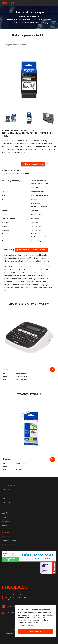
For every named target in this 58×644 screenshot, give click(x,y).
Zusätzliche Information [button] (28, 626)
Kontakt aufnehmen (10, 545)
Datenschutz (7, 490)
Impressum (6, 494)
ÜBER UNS (6, 509)
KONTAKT (6, 533)
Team (4, 517)
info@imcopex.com (14, 606)
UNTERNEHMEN (8, 486)
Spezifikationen (23, 250)
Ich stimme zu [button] (35, 631)
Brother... (7, 369)
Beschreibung (8, 250)
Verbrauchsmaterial (39, 181)
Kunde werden (8, 537)
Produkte (36, 17)
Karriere (5, 526)
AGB (4, 498)
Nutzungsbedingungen (11, 502)
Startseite (24, 17)
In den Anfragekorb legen (33, 164)
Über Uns (5, 513)
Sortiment (6, 522)
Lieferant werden (9, 541)
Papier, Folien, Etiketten (41, 184)
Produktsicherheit (39, 250)
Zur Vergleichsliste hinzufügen (16, 173)
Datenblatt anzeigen (12, 170)
